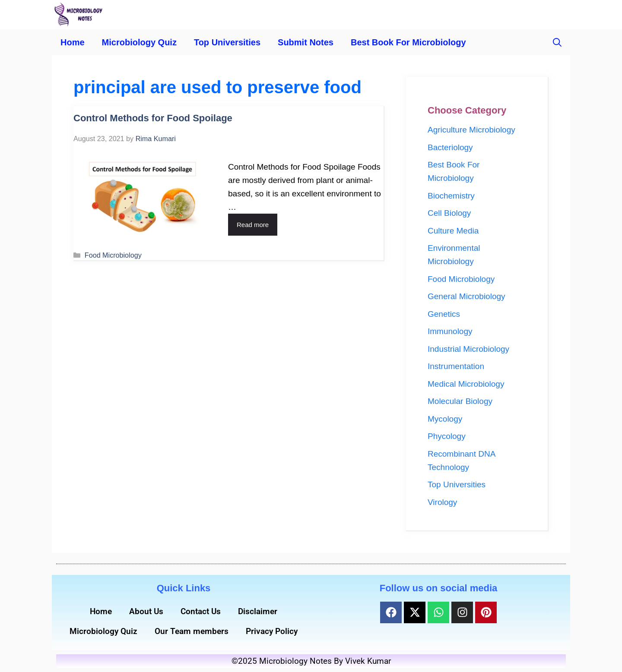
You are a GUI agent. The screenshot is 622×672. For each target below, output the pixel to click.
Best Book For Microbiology (408, 42)
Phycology (447, 436)
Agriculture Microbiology (471, 130)
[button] (557, 42)
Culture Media (453, 231)
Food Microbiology (113, 255)
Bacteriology (450, 147)
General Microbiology (466, 296)
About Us (146, 611)
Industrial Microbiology (468, 349)
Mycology (445, 419)
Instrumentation (456, 366)
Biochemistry (451, 196)
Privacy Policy (272, 631)
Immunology (450, 331)
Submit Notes (306, 42)
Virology (442, 502)
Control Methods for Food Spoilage (153, 118)
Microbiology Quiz (139, 42)
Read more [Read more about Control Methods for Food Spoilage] (253, 225)
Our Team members (192, 631)
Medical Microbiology (466, 384)
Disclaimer (258, 611)
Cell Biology (449, 213)
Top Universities (227, 42)
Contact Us (201, 611)
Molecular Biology (460, 401)
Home (73, 42)
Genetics (444, 314)
